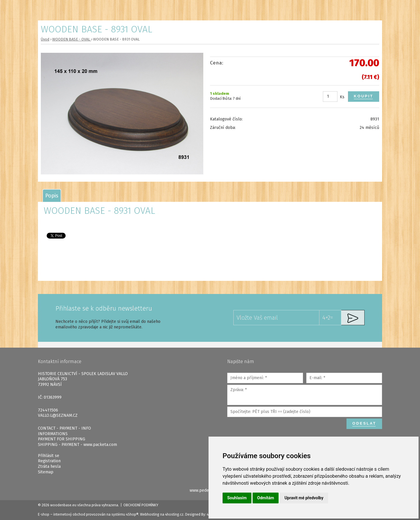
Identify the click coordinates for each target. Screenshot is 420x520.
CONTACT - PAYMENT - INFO (64, 428)
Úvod (45, 39)
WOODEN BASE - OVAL (72, 39)
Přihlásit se (49, 456)
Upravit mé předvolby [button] (304, 498)
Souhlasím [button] (237, 498)
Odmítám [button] (266, 498)
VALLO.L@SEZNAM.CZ (58, 415)
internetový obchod (69, 514)
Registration (49, 461)
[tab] (52, 196)
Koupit (364, 96)
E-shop (44, 514)
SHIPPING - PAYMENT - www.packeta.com (77, 445)
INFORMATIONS (53, 434)
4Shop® (132, 514)
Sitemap (46, 472)
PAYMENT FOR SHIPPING (62, 439)
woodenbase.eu (63, 505)
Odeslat (364, 423)
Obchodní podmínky (141, 505)
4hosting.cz (174, 514)
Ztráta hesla (49, 466)
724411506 (48, 410)
